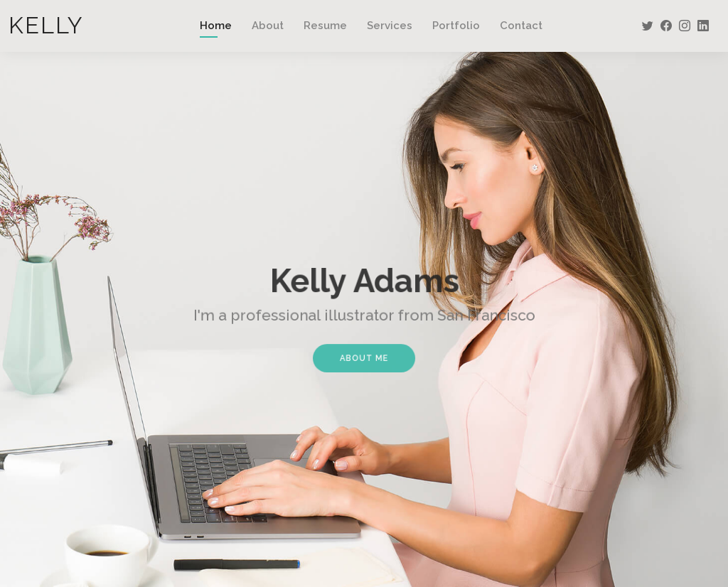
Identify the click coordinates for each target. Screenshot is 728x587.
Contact (521, 26)
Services (390, 26)
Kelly (46, 25)
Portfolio (456, 26)
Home (216, 26)
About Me (364, 355)
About (268, 26)
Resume (325, 26)
